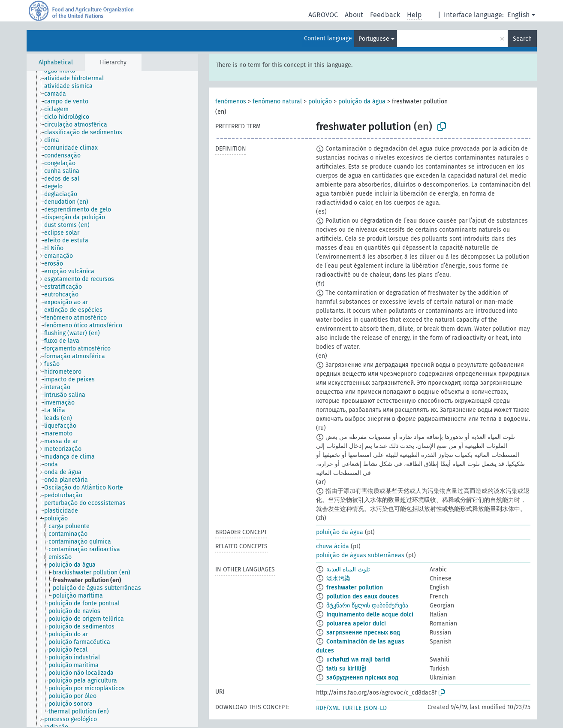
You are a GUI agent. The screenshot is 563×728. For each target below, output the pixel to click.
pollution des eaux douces (363, 597)
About (354, 15)
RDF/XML (328, 708)
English (518, 15)
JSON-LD (375, 708)
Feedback (385, 15)
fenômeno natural (277, 101)
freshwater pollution (355, 588)
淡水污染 (338, 578)
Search (522, 39)
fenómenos (231, 101)
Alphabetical (56, 62)
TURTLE (352, 708)
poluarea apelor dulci (356, 624)
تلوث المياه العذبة (348, 569)
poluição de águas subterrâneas (360, 555)
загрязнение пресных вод (363, 633)
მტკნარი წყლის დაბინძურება (367, 606)
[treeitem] (78, 79)
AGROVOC (323, 15)
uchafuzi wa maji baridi (358, 660)
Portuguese (374, 39)
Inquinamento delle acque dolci (370, 615)
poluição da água (362, 101)
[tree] (112, 399)
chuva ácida (333, 546)
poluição (320, 101)
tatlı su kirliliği (346, 669)
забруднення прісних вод (362, 678)
